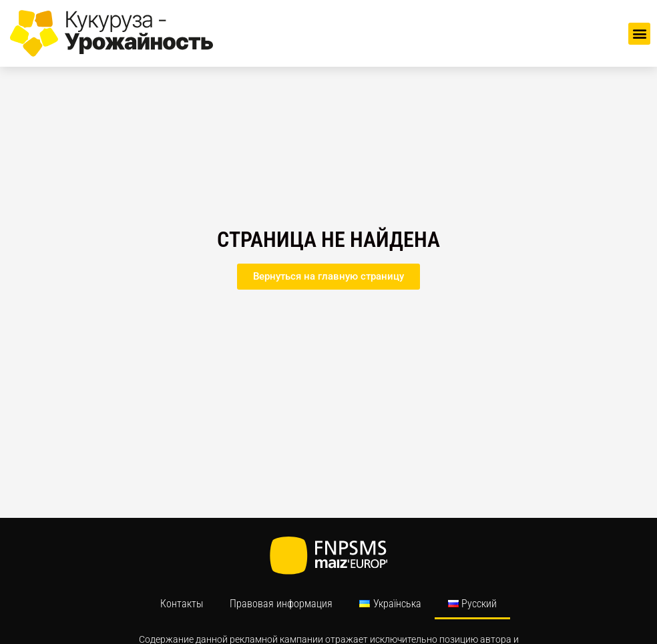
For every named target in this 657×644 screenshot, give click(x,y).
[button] (639, 34)
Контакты (182, 604)
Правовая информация (281, 604)
